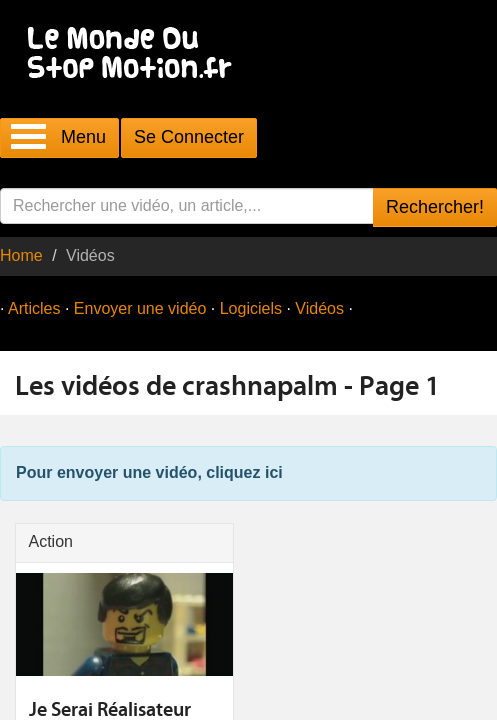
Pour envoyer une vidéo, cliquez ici (149, 472)
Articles (34, 308)
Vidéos (319, 308)
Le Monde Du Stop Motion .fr (135, 54)
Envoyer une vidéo (140, 308)
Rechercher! (435, 207)
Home (21, 255)
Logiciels (251, 308)
